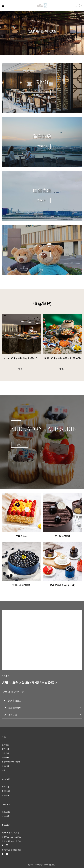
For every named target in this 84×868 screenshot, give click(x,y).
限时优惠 (5, 745)
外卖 (3, 771)
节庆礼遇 (5, 749)
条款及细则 (6, 791)
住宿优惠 (5, 754)
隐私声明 (5, 796)
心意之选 (5, 766)
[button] (40, 52)
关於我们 (5, 787)
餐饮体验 (5, 758)
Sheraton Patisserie (11, 762)
